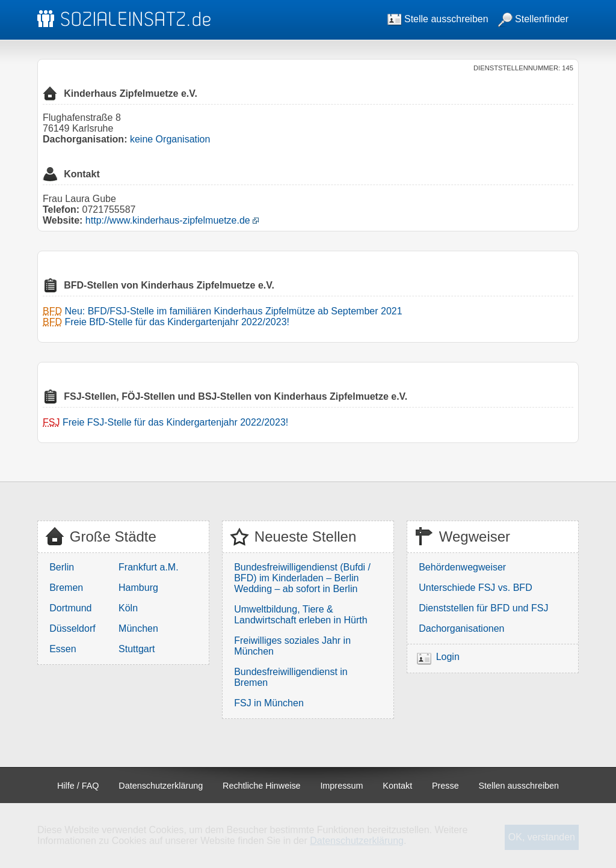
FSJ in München (269, 703)
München (138, 628)
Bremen (66, 588)
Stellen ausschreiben (519, 786)
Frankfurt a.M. (149, 567)
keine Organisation (170, 139)
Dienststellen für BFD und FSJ (483, 608)
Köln (128, 608)
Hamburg (138, 588)
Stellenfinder (533, 19)
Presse (445, 786)
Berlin (62, 567)
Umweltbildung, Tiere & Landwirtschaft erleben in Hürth (300, 615)
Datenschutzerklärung (161, 786)
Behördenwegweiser (462, 567)
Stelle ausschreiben (438, 19)
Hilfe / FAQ (78, 786)
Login (448, 657)
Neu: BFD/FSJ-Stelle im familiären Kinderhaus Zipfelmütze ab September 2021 (233, 311)
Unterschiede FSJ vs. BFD (476, 588)
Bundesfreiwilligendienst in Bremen (291, 677)
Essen (63, 649)
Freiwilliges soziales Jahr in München (292, 646)
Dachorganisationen (461, 628)
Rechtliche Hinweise (262, 786)
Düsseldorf (72, 628)
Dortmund (70, 608)
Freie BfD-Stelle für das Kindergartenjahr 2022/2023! (177, 322)
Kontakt (397, 786)
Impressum (341, 786)
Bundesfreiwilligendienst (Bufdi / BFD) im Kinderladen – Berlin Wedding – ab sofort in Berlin (302, 578)
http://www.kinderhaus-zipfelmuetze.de (168, 220)
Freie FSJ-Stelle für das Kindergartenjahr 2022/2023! (175, 422)
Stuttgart (137, 649)
